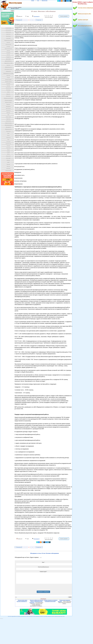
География (8, 53)
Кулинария (8, 84)
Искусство (8, 76)
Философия (8, 158)
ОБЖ (8, 115)
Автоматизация (8, 28)
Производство (8, 127)
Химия (8, 162)
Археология (8, 34)
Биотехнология (8, 45)
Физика (8, 154)
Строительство (8, 144)
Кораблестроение (8, 82)
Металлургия (8, 109)
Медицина (8, 104)
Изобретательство (8, 67)
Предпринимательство (8, 40)
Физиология (8, 156)
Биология (8, 42)
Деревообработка (8, 61)
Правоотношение (8, 123)
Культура (8, 86)
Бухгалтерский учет (8, 49)
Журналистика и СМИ (8, 63)
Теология (8, 146)
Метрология (8, 111)
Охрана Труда (8, 117)
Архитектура (8, 36)
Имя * (43, 562)
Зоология (8, 65)
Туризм (8, 150)
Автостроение (8, 30)
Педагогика (8, 119)
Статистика (8, 142)
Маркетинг (8, 94)
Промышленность (8, 129)
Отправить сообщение (43, 592)
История (8, 78)
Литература (8, 90)
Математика (8, 96)
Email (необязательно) (43, 567)
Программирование (8, 125)
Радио (8, 133)
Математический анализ (8, 98)
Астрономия (8, 38)
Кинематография (8, 80)
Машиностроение (8, 102)
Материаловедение (8, 100)
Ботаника (8, 47)
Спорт (8, 140)
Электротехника (8, 171)
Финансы (8, 160)
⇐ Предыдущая (18, 20)
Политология (8, 121)
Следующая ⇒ (39, 20)
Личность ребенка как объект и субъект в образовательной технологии (36, 601)
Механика (8, 113)
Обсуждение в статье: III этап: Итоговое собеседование (44, 553)
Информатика (8, 71)
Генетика (8, 51)
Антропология (8, 32)
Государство (8, 57)
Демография (8, 59)
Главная (33, 1)
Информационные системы (8, 73)
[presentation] (26, 588)
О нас (38, 1)
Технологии (8, 148)
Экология (8, 166)
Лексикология (8, 88)
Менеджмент (8, 107)
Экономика (8, 169)
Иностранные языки (8, 69)
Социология (8, 138)
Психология (8, 131)
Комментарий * (43, 572)
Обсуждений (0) (37, 17)
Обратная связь (44, 1)
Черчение (8, 164)
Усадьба (8, 152)
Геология (8, 55)
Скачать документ (64, 16)
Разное (8, 135)
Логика (8, 92)
